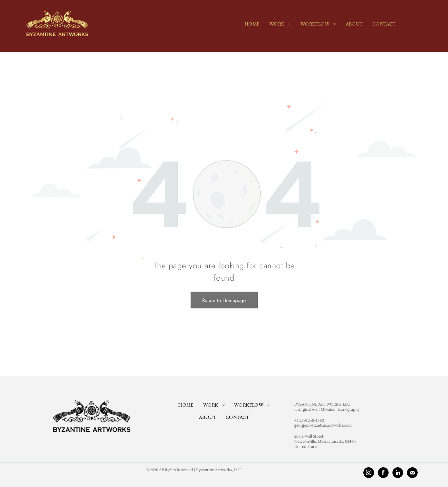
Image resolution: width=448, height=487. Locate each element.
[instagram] (369, 473)
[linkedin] (398, 473)
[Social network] (412, 473)
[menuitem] (252, 24)
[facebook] (383, 473)
